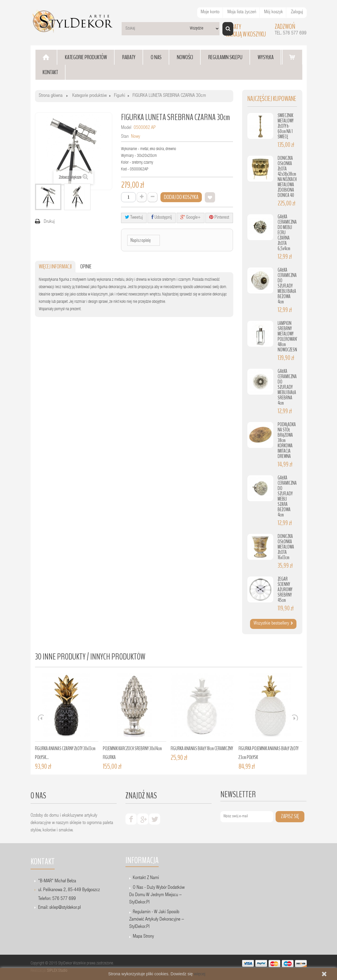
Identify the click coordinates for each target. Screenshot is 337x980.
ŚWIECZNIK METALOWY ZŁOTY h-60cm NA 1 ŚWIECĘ (286, 126)
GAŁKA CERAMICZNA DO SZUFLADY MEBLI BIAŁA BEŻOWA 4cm (287, 286)
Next (295, 717)
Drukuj (49, 222)
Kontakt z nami (146, 878)
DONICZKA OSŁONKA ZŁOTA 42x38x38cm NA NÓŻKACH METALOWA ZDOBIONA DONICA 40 (287, 177)
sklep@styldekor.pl (65, 908)
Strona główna (51, 96)
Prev (41, 717)
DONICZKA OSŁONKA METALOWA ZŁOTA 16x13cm (286, 547)
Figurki (120, 96)
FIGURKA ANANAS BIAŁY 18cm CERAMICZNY (202, 749)
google (143, 819)
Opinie (86, 266)
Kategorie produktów (89, 96)
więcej (200, 974)
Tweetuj (134, 217)
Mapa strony (143, 937)
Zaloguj (297, 12)
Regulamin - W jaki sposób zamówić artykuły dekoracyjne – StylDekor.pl (157, 920)
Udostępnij (162, 217)
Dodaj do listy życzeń (210, 197)
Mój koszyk (274, 12)
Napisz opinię (141, 240)
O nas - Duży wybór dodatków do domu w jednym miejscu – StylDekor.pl (157, 895)
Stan (125, 137)
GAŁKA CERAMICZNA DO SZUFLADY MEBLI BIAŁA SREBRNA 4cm (287, 387)
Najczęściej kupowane (272, 99)
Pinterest (219, 217)
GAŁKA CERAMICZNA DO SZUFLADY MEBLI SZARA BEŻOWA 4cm (287, 496)
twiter (155, 819)
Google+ (191, 217)
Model (126, 128)
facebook (131, 819)
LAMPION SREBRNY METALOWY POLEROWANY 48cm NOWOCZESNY (288, 337)
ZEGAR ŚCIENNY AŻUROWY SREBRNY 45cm (285, 590)
